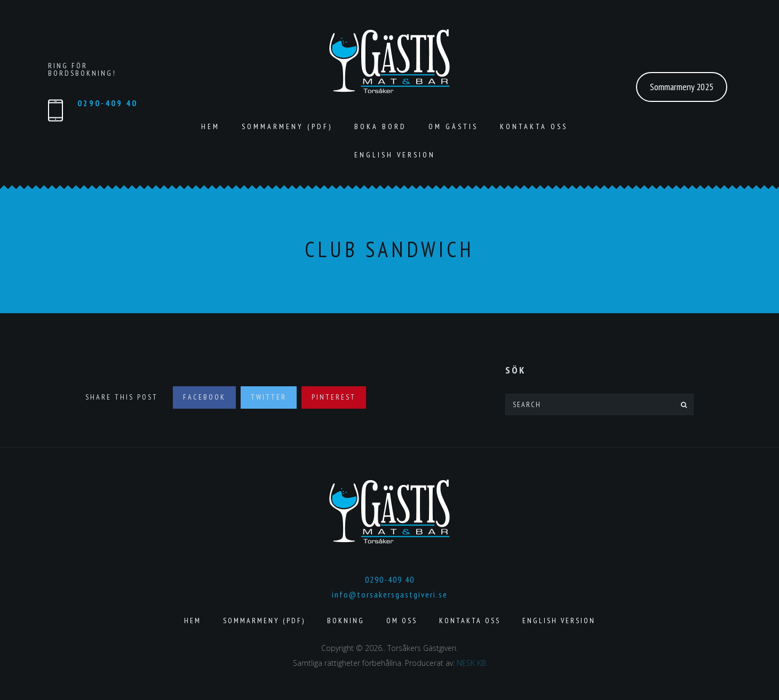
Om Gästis (453, 126)
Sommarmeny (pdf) (287, 126)
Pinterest (334, 397)
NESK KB (471, 663)
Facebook (204, 397)
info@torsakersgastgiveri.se (390, 594)
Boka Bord (380, 126)
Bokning (346, 621)
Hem (210, 126)
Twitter (269, 397)
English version (395, 155)
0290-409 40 (108, 103)
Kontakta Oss (534, 126)
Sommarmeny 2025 (682, 87)
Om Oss (402, 621)
